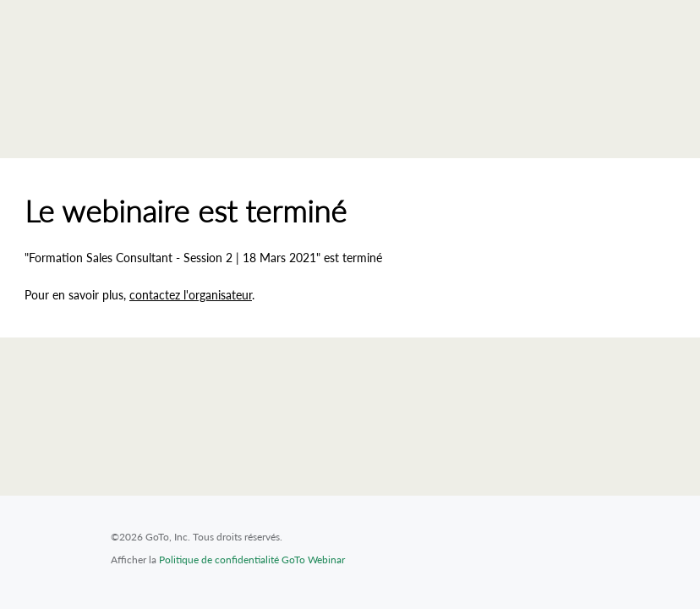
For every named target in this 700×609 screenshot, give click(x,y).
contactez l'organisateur (191, 295)
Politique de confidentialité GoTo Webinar (252, 560)
